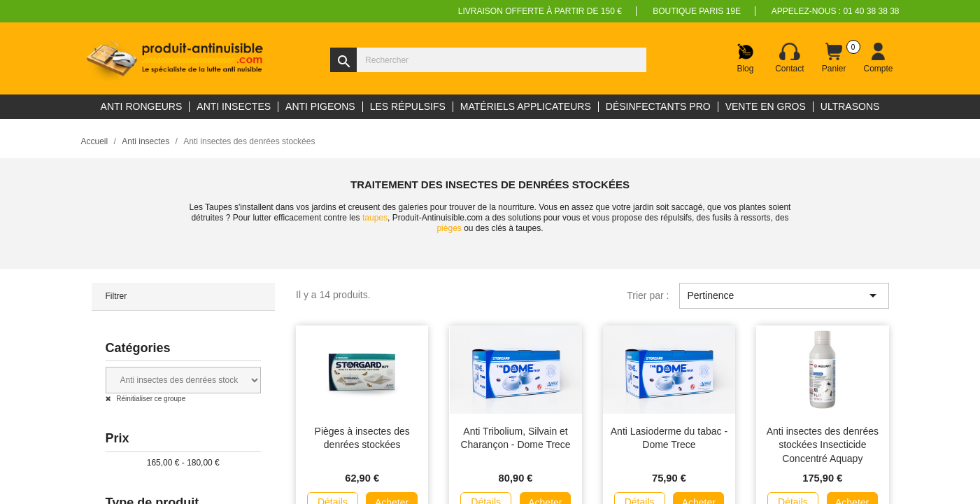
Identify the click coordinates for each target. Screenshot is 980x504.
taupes (375, 218)
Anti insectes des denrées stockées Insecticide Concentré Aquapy (823, 445)
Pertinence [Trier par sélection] (784, 295)
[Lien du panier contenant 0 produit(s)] (834, 58)
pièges (449, 228)
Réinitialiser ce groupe (150, 399)
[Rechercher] (488, 60)
